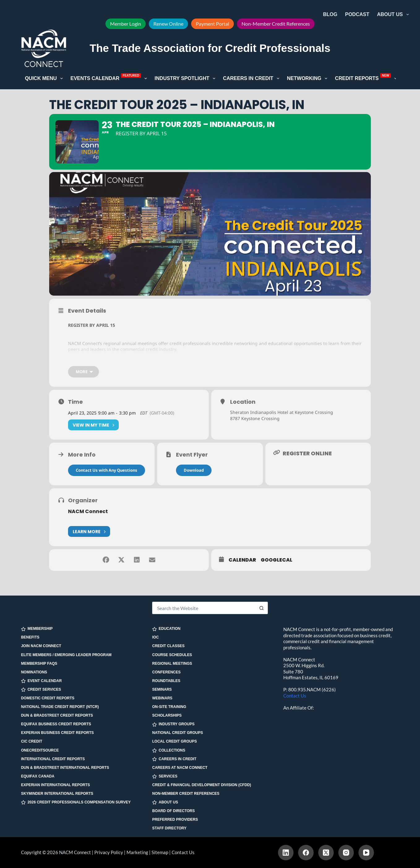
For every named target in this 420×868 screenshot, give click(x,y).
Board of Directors (174, 811)
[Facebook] (306, 853)
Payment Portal (212, 24)
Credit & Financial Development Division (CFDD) (202, 785)
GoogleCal (276, 560)
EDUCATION (166, 629)
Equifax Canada (38, 776)
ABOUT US (165, 802)
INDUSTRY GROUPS (173, 724)
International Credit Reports (53, 759)
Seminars (162, 689)
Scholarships (167, 715)
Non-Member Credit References (276, 24)
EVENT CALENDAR (41, 681)
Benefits (30, 637)
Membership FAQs (39, 664)
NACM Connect (88, 511)
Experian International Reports (56, 785)
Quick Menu (45, 78)
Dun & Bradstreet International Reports (65, 768)
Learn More (89, 531)
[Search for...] (204, 608)
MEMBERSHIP (37, 629)
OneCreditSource (40, 750)
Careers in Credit (252, 78)
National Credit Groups (178, 733)
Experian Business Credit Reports (57, 733)
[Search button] (262, 608)
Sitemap (160, 852)
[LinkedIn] (286, 853)
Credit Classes (168, 646)
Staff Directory (169, 828)
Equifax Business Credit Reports (56, 724)
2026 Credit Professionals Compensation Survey (76, 802)
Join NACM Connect (41, 646)
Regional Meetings (172, 664)
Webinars (162, 698)
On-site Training (169, 707)
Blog (330, 14)
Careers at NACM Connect (180, 768)
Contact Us (295, 696)
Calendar (242, 560)
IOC (155, 637)
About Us (394, 15)
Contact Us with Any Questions (107, 470)
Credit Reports (367, 78)
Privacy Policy (109, 852)
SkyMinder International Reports (57, 794)
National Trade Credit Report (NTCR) (60, 707)
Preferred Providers (175, 820)
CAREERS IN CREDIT (174, 759)
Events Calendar (110, 78)
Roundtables (166, 681)
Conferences (166, 672)
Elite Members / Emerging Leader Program (66, 655)
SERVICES (165, 776)
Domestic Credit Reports (48, 698)
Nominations (34, 672)
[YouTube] (366, 853)
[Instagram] (346, 853)
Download (194, 470)
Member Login (126, 24)
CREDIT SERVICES (41, 690)
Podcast (357, 14)
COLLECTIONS (169, 750)
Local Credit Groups (174, 741)
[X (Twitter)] (326, 853)
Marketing (137, 852)
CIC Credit (32, 741)
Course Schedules (172, 655)
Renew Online (168, 24)
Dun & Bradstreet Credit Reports (57, 715)
